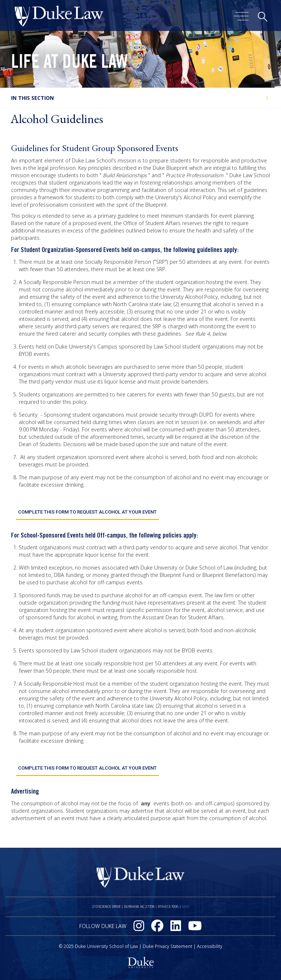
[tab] (140, 98)
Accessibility (210, 943)
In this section (32, 98)
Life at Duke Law (70, 64)
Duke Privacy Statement (167, 943)
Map (185, 903)
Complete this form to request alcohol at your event (87, 511)
